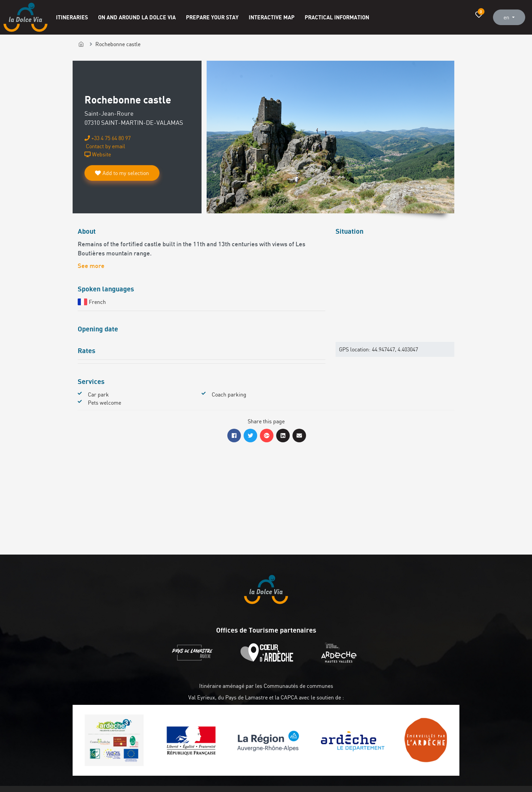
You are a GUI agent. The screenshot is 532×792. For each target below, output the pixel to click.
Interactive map (272, 17)
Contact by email (105, 146)
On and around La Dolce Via (137, 17)
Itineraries (72, 17)
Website (98, 154)
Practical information (337, 17)
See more (91, 266)
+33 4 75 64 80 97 (108, 138)
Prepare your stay (212, 17)
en (507, 17)
